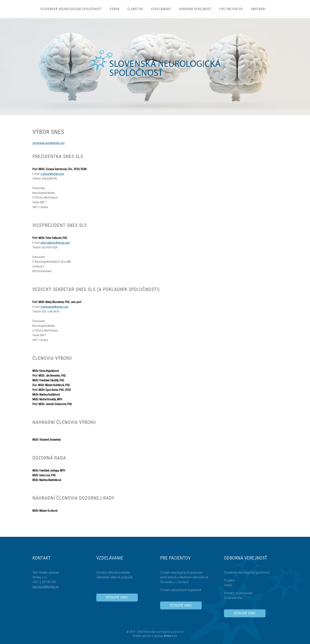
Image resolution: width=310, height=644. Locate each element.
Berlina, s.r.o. (40, 577)
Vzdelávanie (161, 9)
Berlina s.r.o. (171, 636)
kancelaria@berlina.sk (45, 587)
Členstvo (135, 9)
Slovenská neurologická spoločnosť (71, 9)
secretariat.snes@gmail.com (49, 143)
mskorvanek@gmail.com (54, 307)
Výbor (114, 9)
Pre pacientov (231, 9)
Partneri (258, 9)
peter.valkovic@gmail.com (55, 243)
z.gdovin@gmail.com (52, 174)
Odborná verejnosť (195, 9)
